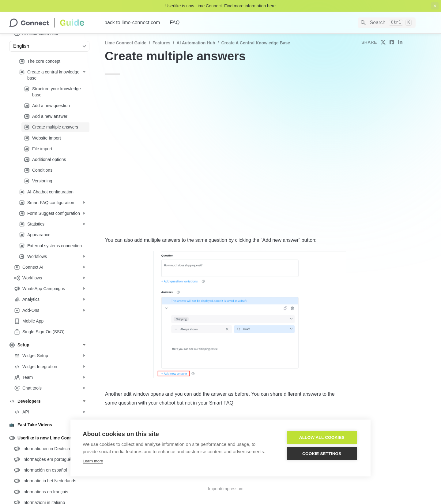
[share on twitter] (383, 42)
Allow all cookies (322, 437)
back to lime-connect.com (132, 22)
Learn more (93, 461)
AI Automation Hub (196, 43)
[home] (52, 23)
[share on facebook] (392, 42)
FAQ (175, 22)
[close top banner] (435, 6)
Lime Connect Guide (126, 43)
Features (161, 43)
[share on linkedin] (400, 42)
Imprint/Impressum (226, 489)
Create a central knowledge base (256, 43)
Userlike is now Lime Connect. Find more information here (221, 6)
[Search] (387, 23)
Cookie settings (322, 454)
